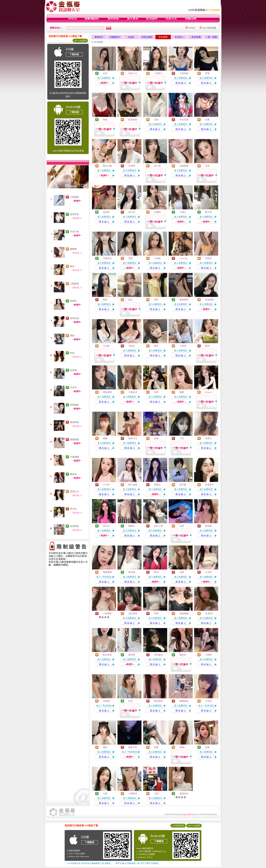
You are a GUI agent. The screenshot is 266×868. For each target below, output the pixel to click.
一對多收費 (195, 37)
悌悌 (72, 336)
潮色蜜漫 (107, 392)
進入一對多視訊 (104, 577)
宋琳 (207, 73)
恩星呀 (73, 301)
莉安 (131, 701)
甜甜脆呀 (74, 405)
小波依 (208, 701)
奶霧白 (157, 485)
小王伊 (106, 485)
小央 (182, 438)
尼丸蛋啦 (133, 613)
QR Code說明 (80, 41)
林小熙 (132, 212)
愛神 (207, 346)
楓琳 (182, 392)
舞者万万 (133, 438)
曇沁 (131, 300)
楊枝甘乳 (133, 747)
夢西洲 (132, 572)
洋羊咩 (73, 388)
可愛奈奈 (107, 258)
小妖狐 (157, 258)
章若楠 (208, 526)
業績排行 (99, 37)
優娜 (105, 438)
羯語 (105, 747)
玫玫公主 (133, 73)
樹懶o (182, 747)
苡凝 (207, 120)
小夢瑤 (183, 346)
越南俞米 (184, 794)
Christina (184, 258)
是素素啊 (184, 166)
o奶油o (132, 346)
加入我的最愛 (209, 28)
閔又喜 (208, 212)
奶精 (156, 392)
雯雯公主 (74, 491)
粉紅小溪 (158, 526)
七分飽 (106, 346)
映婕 (105, 120)
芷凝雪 (132, 166)
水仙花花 (184, 120)
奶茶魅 (73, 370)
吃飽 (156, 438)
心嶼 (105, 794)
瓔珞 (131, 258)
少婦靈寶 (74, 197)
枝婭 (72, 353)
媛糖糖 (73, 249)
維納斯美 (184, 300)
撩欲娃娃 (158, 701)
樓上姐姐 (133, 485)
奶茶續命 (133, 120)
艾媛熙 (157, 212)
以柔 (207, 166)
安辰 (105, 73)
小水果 (208, 572)
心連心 (183, 212)
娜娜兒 (132, 526)
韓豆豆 (106, 526)
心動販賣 (74, 284)
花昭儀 (106, 701)
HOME (192, 28)
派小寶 (157, 166)
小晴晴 (208, 655)
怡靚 (156, 120)
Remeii (208, 392)
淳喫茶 (208, 258)
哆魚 (72, 266)
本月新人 (179, 37)
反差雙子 (209, 485)
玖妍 (182, 526)
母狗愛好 (158, 655)
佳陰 (182, 572)
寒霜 (156, 613)
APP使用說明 (178, 826)
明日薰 (183, 485)
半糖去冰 (133, 392)
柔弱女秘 (74, 318)
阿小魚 (73, 509)
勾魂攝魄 (74, 457)
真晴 (156, 300)
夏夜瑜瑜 (74, 422)
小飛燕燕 (133, 794)
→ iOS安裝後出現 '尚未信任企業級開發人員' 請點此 (88, 863)
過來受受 (74, 214)
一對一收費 (211, 37)
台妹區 (131, 37)
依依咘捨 (209, 300)
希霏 (156, 572)
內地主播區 (147, 37)
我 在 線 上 (181, 83)
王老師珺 (184, 73)
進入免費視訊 (104, 78)
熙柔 (105, 300)
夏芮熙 (132, 655)
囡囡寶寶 (74, 440)
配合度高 (107, 655)
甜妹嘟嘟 (184, 613)
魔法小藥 (107, 166)
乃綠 (156, 794)
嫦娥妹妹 (184, 701)
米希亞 (208, 438)
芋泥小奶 (74, 232)
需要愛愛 (107, 572)
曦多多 (73, 474)
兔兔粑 (106, 212)
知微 (207, 747)
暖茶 (156, 346)
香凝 (156, 747)
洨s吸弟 (209, 613)
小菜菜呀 (107, 613)
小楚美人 (158, 73)
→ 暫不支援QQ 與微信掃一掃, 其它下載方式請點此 (136, 863)
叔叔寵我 (74, 526)
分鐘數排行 (115, 37)
